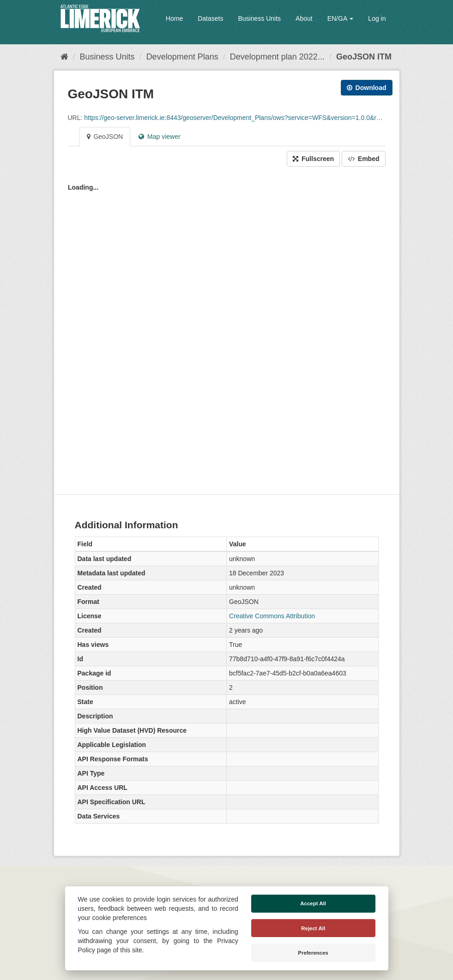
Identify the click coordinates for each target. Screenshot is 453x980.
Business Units (259, 18)
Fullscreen (313, 159)
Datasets (210, 18)
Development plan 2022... (277, 57)
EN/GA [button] (341, 18)
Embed (364, 159)
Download (367, 88)
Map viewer (159, 137)
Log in (377, 18)
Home (174, 18)
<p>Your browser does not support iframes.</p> (227, 328)
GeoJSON (105, 137)
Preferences (313, 953)
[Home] (64, 57)
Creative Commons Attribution (272, 616)
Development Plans (182, 57)
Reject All (313, 928)
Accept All (313, 903)
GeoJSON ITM (364, 57)
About (304, 18)
